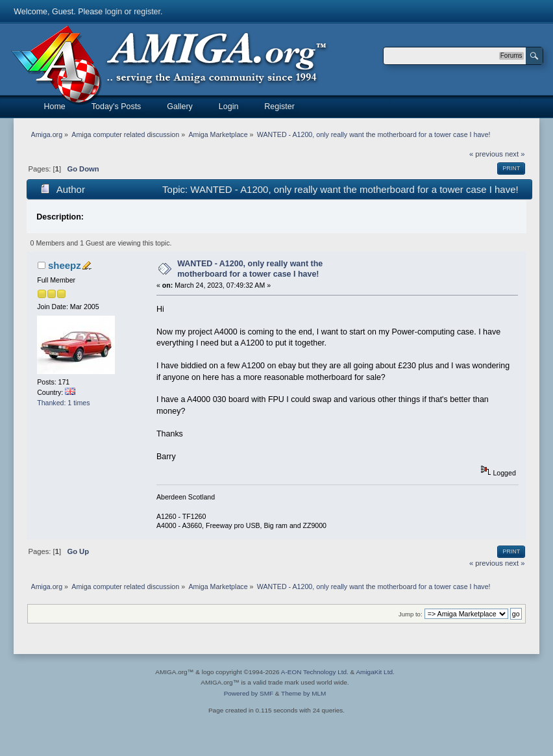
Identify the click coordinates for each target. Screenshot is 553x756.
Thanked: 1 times (63, 403)
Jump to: (411, 614)
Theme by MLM (303, 693)
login (114, 12)
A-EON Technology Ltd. (315, 672)
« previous (486, 154)
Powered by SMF (249, 693)
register (147, 12)
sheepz (65, 265)
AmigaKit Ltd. (375, 672)
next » (515, 154)
